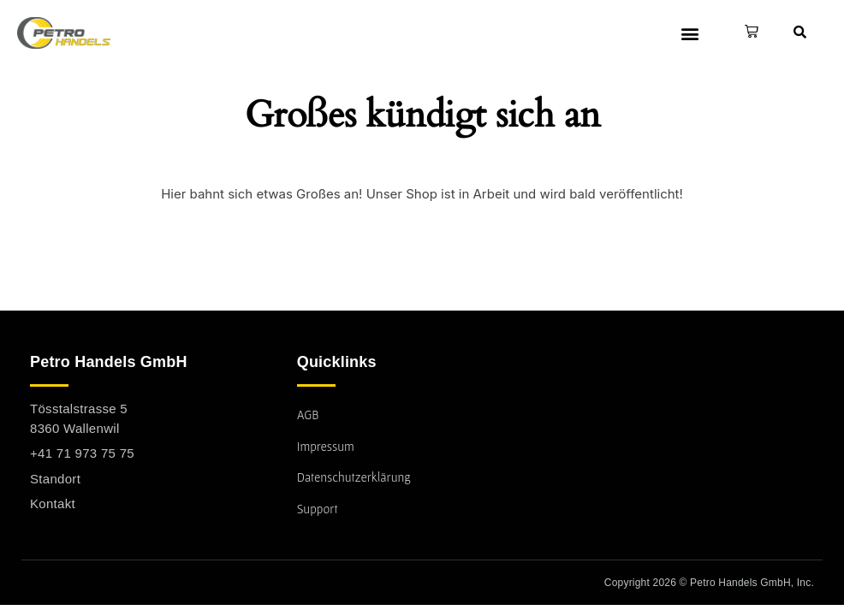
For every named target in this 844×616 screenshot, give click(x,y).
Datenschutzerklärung (354, 477)
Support (318, 509)
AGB (308, 415)
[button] (689, 33)
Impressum (326, 446)
